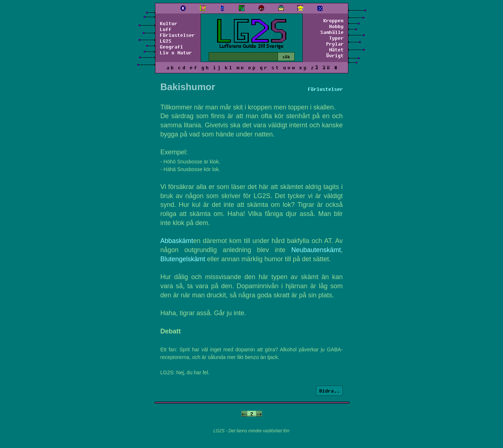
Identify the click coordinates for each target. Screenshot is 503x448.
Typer (336, 38)
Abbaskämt (177, 241)
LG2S (166, 41)
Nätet (336, 50)
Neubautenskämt (316, 250)
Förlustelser (177, 35)
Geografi (171, 47)
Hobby (336, 26)
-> (259, 414)
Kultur (169, 23)
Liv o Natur (176, 53)
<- (244, 414)
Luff (166, 29)
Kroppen (333, 20)
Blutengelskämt (183, 259)
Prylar (335, 44)
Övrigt (335, 55)
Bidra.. (329, 391)
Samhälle (332, 32)
